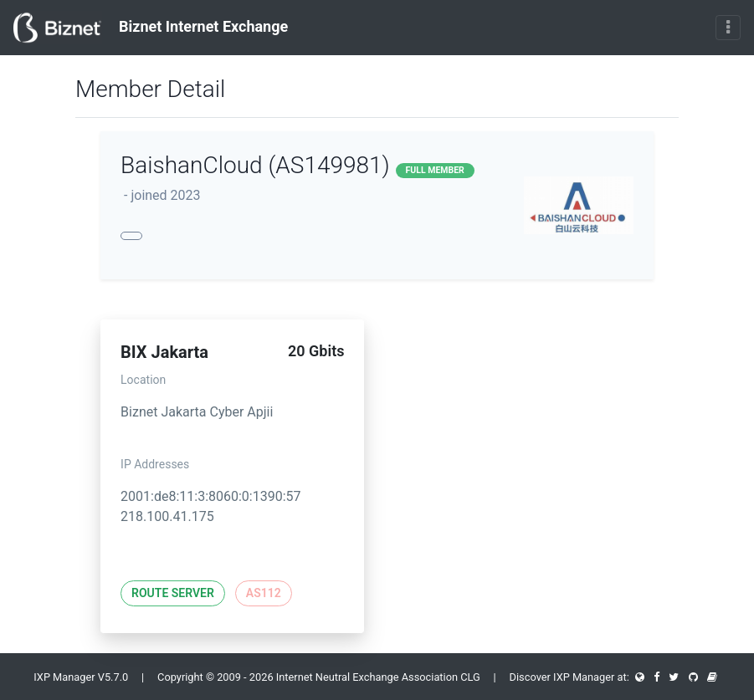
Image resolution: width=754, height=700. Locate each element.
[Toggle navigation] (728, 28)
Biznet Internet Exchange (151, 28)
